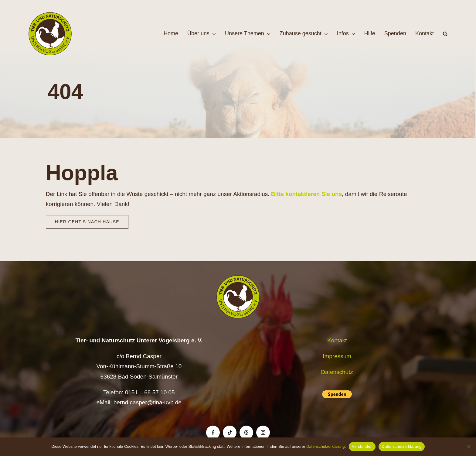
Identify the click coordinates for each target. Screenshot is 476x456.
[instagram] (263, 432)
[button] (445, 34)
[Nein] (468, 447)
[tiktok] (230, 432)
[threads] (246, 432)
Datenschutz (337, 372)
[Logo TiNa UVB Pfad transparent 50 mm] (50, 15)
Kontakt (337, 340)
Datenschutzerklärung (325, 446)
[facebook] (213, 432)
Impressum (337, 356)
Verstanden (362, 446)
